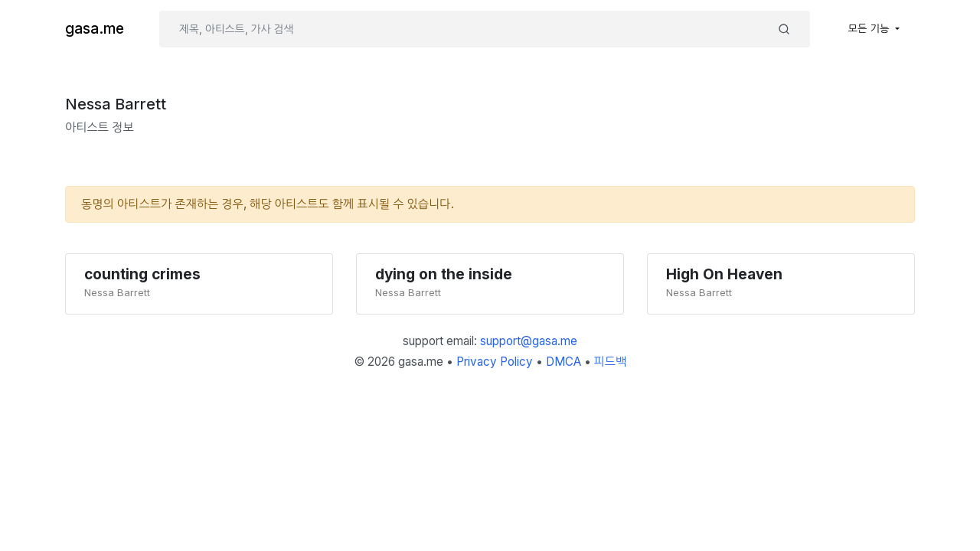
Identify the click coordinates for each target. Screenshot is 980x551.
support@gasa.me (529, 341)
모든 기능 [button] (871, 28)
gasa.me (95, 29)
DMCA (563, 362)
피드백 (611, 362)
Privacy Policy (495, 362)
